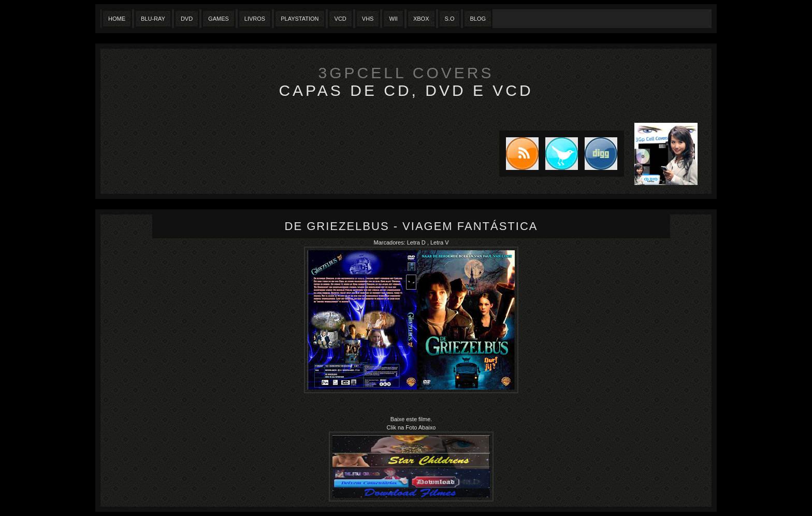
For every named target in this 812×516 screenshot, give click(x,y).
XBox (421, 19)
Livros (255, 19)
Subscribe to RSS (519, 154)
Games (219, 19)
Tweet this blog (558, 154)
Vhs (368, 19)
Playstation (300, 19)
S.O (450, 19)
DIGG (601, 154)
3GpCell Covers (406, 73)
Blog (478, 19)
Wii (393, 19)
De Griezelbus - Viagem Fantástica (411, 226)
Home (117, 19)
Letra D (417, 242)
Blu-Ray (153, 19)
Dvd (187, 19)
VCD (340, 19)
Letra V (439, 242)
